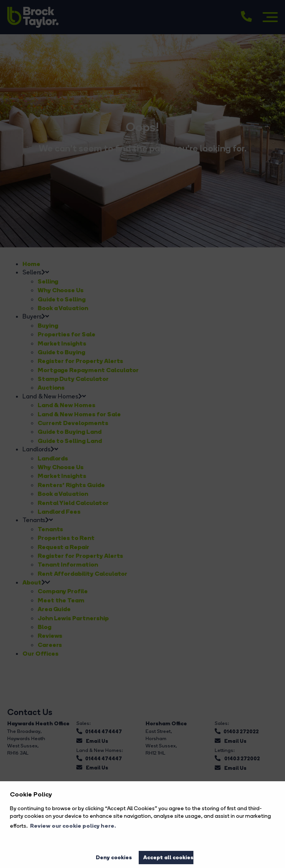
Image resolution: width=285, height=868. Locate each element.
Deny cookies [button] (114, 857)
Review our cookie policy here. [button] (73, 826)
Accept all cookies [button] (168, 857)
